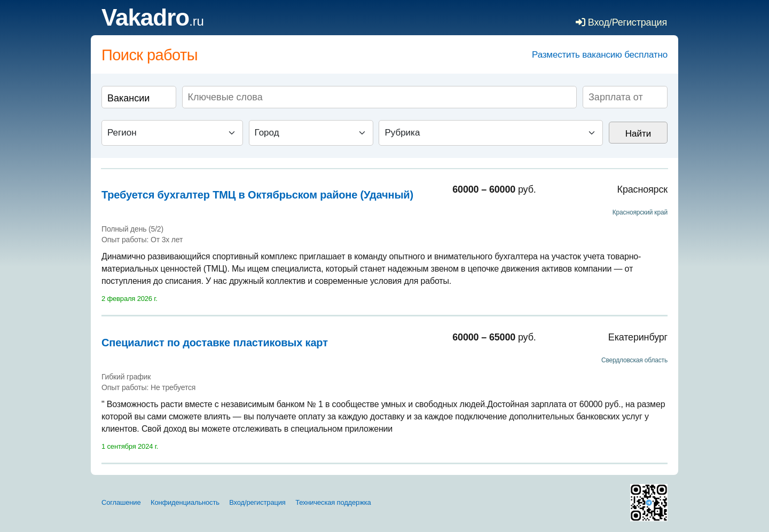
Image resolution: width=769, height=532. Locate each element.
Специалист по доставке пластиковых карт (215, 343)
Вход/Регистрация (621, 22)
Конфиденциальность (185, 502)
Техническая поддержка (333, 502)
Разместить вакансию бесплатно (600, 55)
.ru (153, 21)
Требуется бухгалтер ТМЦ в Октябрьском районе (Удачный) (257, 195)
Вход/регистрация (257, 502)
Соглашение (121, 502)
